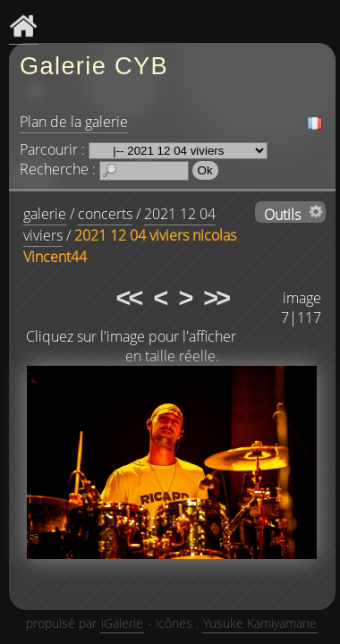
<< (129, 298)
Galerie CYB (94, 66)
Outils (282, 214)
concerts (105, 214)
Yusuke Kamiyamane (260, 623)
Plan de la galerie (74, 122)
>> (216, 298)
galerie (45, 214)
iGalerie (122, 623)
